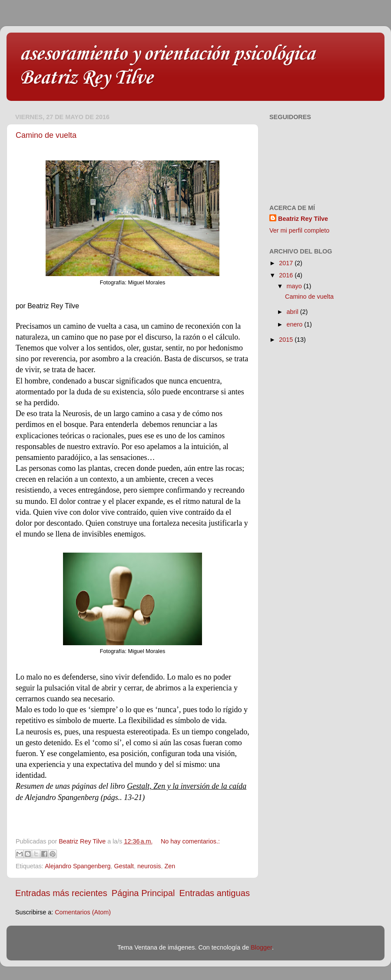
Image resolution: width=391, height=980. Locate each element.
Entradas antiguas (215, 893)
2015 (287, 340)
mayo (295, 286)
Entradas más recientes (61, 893)
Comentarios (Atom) (83, 912)
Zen (170, 866)
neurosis (149, 866)
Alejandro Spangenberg (78, 866)
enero (296, 324)
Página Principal (143, 893)
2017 (287, 263)
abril (293, 312)
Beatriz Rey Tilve (303, 219)
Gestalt (124, 866)
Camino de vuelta (46, 135)
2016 (287, 275)
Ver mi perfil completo (299, 230)
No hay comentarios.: (190, 841)
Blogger (261, 947)
